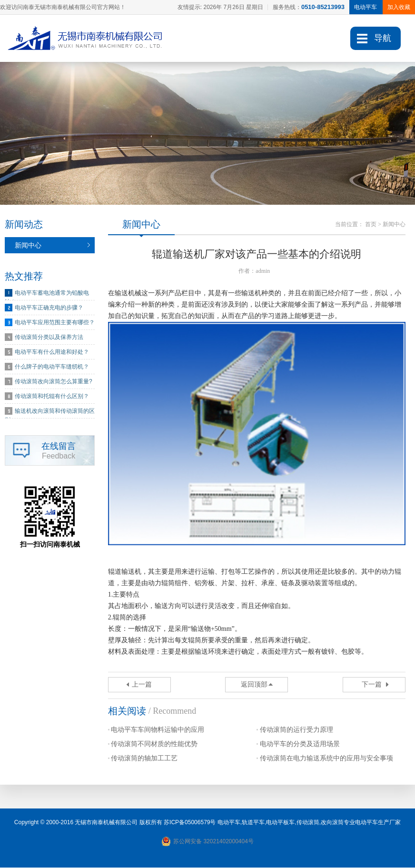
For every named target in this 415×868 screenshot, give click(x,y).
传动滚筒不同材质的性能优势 (154, 744)
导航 (383, 38)
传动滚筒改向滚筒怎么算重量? (54, 382)
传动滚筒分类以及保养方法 (49, 338)
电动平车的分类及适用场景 (300, 744)
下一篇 (372, 685)
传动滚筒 (308, 823)
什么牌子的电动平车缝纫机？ (52, 367)
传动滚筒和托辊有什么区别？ (52, 397)
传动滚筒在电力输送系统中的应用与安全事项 (326, 759)
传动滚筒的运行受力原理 (296, 730)
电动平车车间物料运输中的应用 (158, 730)
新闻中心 (28, 246)
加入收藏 (399, 7)
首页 (371, 225)
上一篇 (142, 685)
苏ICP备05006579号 (190, 823)
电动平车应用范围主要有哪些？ (55, 323)
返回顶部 (254, 685)
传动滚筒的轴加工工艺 (144, 759)
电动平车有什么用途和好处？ (52, 352)
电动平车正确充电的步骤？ (49, 308)
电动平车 (229, 823)
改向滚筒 (332, 823)
